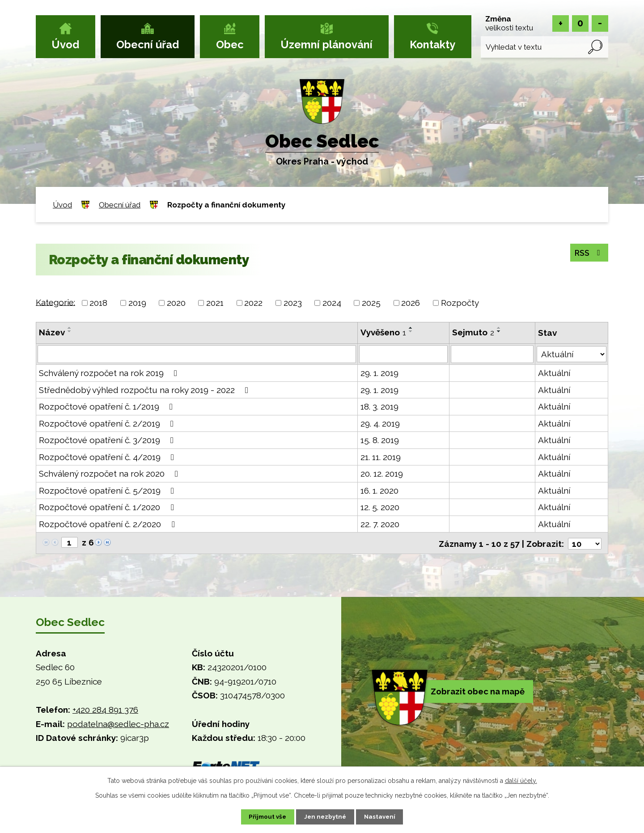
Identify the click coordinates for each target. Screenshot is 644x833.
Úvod (65, 45)
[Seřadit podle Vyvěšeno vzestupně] (411, 328)
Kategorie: (55, 302)
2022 (253, 303)
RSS (587, 253)
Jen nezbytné (326, 816)
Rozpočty (460, 303)
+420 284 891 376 (105, 709)
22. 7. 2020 (380, 524)
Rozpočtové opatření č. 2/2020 (108, 524)
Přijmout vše (263, 816)
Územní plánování (326, 45)
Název (52, 332)
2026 (411, 303)
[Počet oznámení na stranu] (585, 543)
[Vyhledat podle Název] (197, 354)
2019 (137, 303)
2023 (293, 303)
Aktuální (554, 373)
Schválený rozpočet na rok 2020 (110, 474)
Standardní (580, 23)
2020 (176, 303)
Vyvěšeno (383, 332)
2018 (98, 303)
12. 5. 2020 (380, 507)
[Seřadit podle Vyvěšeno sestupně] (411, 331)
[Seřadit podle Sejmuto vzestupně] (499, 328)
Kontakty (432, 45)
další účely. (521, 780)
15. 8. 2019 (380, 440)
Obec (230, 45)
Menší (600, 23)
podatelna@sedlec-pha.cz (118, 723)
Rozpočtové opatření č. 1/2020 (108, 507)
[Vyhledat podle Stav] (572, 353)
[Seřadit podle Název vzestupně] (70, 328)
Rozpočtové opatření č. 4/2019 (108, 457)
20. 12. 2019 (382, 474)
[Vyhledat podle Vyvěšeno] (403, 354)
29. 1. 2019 (379, 373)
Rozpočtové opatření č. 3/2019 (108, 440)
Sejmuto (473, 332)
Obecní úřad (148, 45)
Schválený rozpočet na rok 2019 (110, 373)
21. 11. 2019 (381, 457)
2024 (332, 303)
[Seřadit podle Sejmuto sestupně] (499, 331)
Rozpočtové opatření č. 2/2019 (108, 423)
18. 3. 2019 (379, 406)
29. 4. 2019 (380, 423)
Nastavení (384, 816)
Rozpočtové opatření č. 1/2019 (108, 406)
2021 (215, 303)
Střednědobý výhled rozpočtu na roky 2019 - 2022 (145, 390)
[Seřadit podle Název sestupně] (70, 331)
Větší (561, 23)
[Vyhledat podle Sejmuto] (492, 354)
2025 (371, 303)
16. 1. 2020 (379, 490)
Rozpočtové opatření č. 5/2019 (108, 490)
